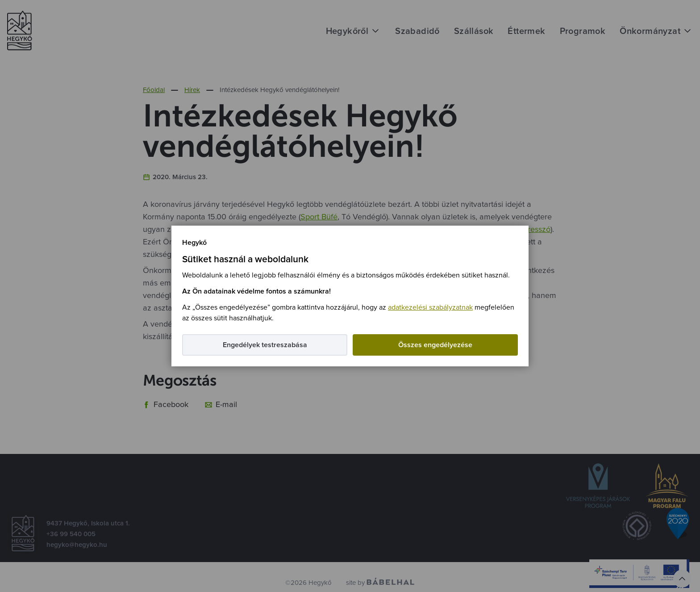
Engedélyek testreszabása (265, 345)
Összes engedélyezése (435, 345)
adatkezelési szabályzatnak (430, 307)
